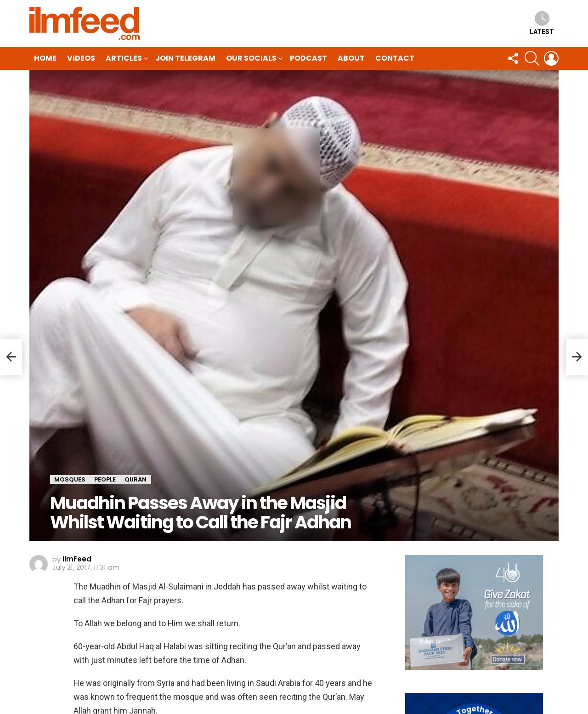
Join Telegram (185, 58)
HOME (45, 58)
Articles (124, 59)
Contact (395, 58)
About (351, 58)
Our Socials (251, 59)
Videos (81, 58)
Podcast (308, 58)
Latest (542, 23)
